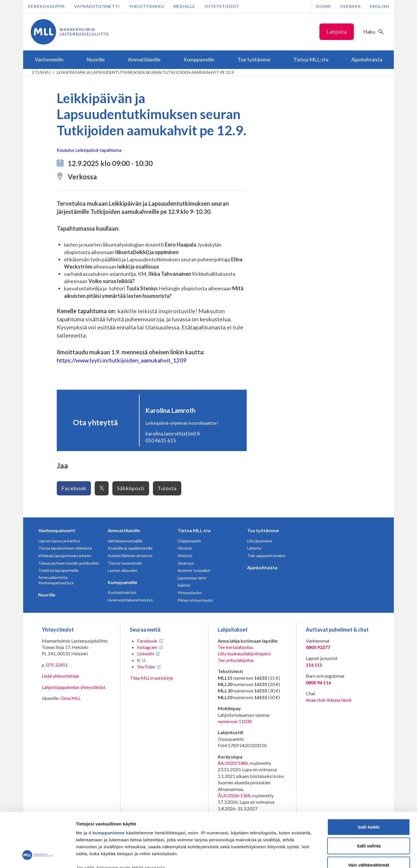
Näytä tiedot (310, 857)
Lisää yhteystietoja (60, 676)
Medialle (184, 6)
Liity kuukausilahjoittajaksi (244, 653)
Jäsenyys (186, 563)
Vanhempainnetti (57, 530)
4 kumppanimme (107, 785)
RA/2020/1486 (233, 763)
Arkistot (185, 556)
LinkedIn (146, 653)
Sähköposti (131, 488)
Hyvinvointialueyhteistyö (130, 600)
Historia (185, 548)
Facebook (74, 488)
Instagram (147, 647)
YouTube (146, 666)
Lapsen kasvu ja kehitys (59, 541)
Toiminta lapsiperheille (58, 570)
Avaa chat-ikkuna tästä (329, 700)
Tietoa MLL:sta (194, 530)
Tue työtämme (263, 530)
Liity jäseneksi (260, 541)
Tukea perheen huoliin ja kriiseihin (69, 563)
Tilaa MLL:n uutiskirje (151, 678)
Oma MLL (71, 698)
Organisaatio (189, 541)
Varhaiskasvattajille (125, 541)
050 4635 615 (161, 441)
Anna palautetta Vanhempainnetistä (56, 580)
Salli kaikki (369, 779)
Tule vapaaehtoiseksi (266, 556)
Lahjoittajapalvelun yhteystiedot (74, 687)
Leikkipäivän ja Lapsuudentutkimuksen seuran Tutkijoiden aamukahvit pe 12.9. (146, 72)
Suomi (323, 6)
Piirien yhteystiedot (195, 600)
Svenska (351, 6)
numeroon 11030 (235, 721)
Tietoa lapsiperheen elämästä (65, 548)
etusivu (41, 72)
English (380, 6)
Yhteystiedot (222, 6)
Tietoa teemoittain (125, 563)
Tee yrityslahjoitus (236, 660)
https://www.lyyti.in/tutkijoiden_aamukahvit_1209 (122, 360)
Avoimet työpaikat (194, 570)
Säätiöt (184, 585)
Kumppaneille (122, 582)
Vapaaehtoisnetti (97, 6)
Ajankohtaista (262, 567)
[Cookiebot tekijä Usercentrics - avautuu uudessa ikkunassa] (38, 857)
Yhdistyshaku (147, 6)
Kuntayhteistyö (122, 592)
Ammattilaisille (124, 530)
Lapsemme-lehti (192, 578)
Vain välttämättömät (369, 817)
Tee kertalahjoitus (236, 647)
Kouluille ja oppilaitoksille (130, 548)
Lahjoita (337, 32)
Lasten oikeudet (122, 570)
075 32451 (57, 665)
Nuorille (47, 595)
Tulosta (167, 488)
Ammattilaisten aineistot (130, 556)
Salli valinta (369, 798)
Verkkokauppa (46, 6)
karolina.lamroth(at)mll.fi (173, 434)
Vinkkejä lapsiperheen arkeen (65, 556)
